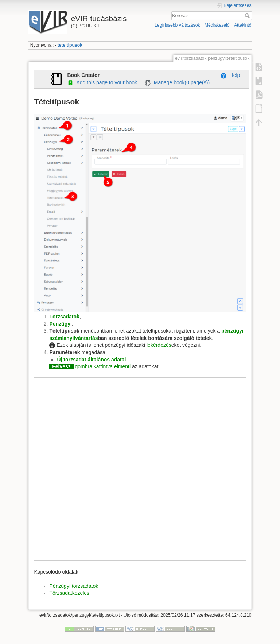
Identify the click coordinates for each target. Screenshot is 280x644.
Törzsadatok (64, 317)
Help (230, 75)
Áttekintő (243, 25)
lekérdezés (159, 345)
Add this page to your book (102, 82)
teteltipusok (70, 45)
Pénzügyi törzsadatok (74, 586)
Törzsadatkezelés (69, 593)
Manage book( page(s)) (177, 82)
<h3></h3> (140, 473)
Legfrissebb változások (177, 25)
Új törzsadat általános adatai (91, 360)
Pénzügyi (60, 324)
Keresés (248, 16)
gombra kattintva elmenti (103, 366)
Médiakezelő (217, 25)
